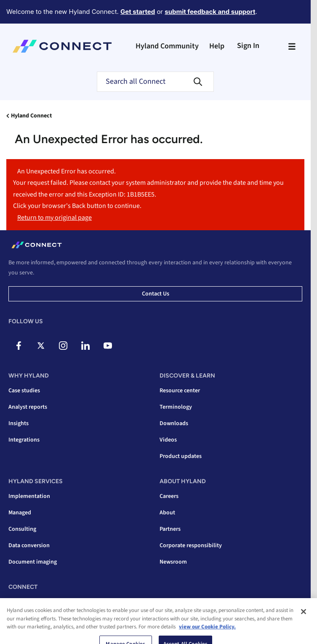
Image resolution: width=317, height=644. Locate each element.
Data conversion (29, 546)
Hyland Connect (31, 116)
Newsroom (173, 562)
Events (17, 602)
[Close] (304, 630)
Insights (19, 423)
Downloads (174, 423)
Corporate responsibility (191, 546)
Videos (168, 440)
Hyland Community (167, 46)
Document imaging (33, 562)
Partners (170, 529)
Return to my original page (55, 218)
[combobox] (155, 82)
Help (217, 46)
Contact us (156, 294)
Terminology (176, 407)
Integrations (24, 440)
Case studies (24, 391)
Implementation (29, 496)
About (167, 513)
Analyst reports (28, 407)
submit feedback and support (210, 12)
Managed (20, 513)
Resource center (180, 391)
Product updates (181, 456)
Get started (138, 12)
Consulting (22, 529)
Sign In (248, 46)
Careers (169, 496)
